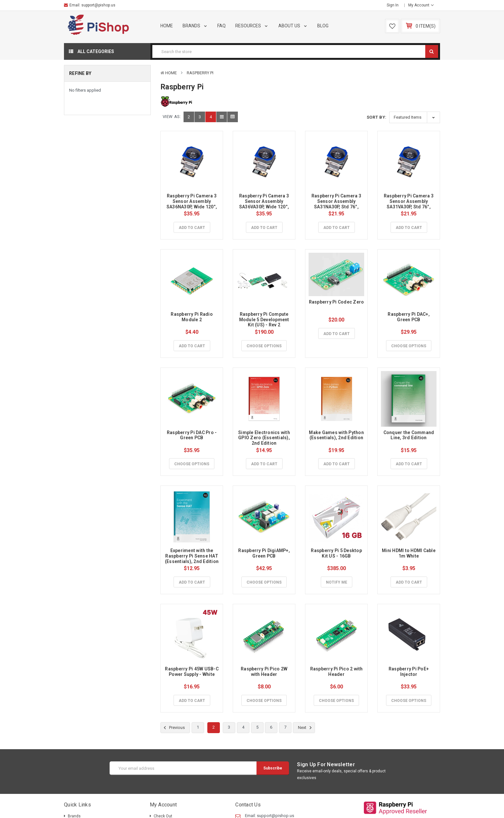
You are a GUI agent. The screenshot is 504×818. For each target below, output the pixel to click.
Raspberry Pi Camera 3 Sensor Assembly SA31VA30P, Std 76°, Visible (409, 204)
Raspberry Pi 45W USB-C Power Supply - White (192, 672)
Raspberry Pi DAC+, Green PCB (409, 317)
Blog (323, 26)
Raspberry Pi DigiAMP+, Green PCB (265, 553)
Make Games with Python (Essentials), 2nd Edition (337, 435)
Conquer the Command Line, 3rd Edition (409, 435)
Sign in (393, 5)
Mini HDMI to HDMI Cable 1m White (409, 553)
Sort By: (377, 117)
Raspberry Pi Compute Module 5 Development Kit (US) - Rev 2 (265, 320)
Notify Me (337, 582)
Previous (173, 728)
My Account (421, 5)
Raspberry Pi (200, 73)
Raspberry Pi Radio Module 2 (192, 317)
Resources (252, 26)
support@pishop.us (98, 5)
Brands (195, 26)
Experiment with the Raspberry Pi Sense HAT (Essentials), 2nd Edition (192, 556)
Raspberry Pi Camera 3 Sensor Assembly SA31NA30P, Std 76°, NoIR (337, 204)
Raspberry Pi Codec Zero (337, 302)
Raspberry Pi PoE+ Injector (409, 672)
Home (167, 26)
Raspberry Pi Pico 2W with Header (265, 672)
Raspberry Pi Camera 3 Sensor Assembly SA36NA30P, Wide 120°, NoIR (192, 204)
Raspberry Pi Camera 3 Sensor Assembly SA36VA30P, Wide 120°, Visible (265, 204)
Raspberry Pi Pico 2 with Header (337, 672)
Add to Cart (192, 228)
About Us (293, 26)
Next (306, 728)
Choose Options (264, 346)
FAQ (221, 26)
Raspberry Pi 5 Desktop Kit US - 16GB (337, 553)
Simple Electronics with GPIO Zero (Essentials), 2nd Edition (265, 438)
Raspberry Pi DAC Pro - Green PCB (192, 435)
